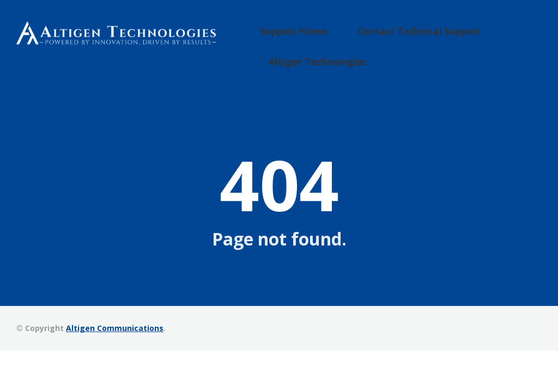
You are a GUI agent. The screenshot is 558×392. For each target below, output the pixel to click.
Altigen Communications (115, 325)
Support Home (310, 36)
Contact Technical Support (413, 36)
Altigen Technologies (331, 53)
